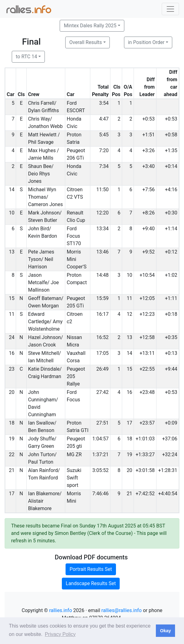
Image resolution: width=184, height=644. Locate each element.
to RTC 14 (26, 57)
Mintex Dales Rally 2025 (90, 26)
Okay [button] (165, 631)
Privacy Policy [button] (60, 634)
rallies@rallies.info (122, 610)
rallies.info (61, 610)
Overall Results (86, 42)
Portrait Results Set (91, 569)
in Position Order (146, 42)
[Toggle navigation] (170, 9)
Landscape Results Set (91, 583)
